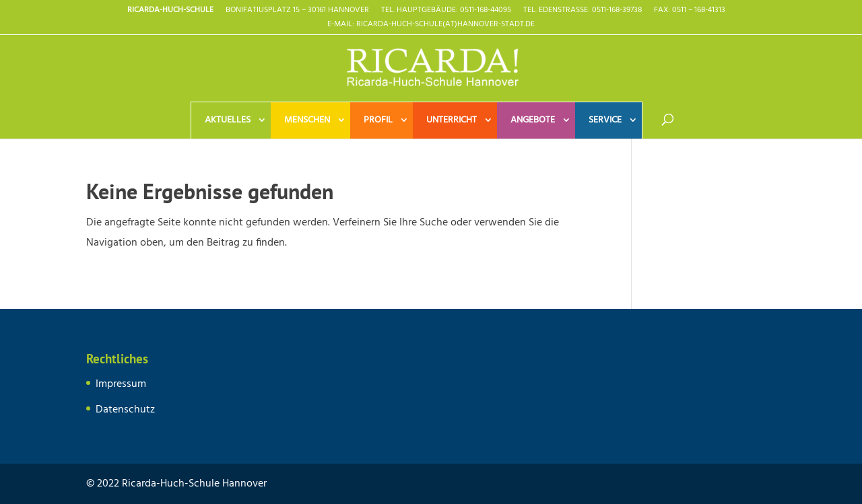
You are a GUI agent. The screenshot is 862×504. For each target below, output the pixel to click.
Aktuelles (228, 120)
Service (605, 120)
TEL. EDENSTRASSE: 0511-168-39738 (583, 11)
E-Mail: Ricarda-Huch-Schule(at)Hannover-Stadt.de (431, 26)
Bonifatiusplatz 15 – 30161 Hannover (297, 11)
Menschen (307, 120)
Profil (378, 120)
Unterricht (452, 120)
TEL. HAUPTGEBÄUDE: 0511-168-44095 (446, 11)
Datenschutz (125, 410)
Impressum (121, 384)
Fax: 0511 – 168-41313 (690, 11)
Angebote (533, 120)
